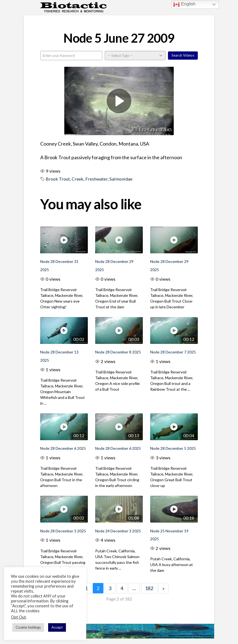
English (184, 4)
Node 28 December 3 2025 (63, 531)
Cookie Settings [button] (28, 627)
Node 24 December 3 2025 (118, 531)
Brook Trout (58, 179)
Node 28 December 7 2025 (173, 352)
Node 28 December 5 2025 (173, 448)
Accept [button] (57, 627)
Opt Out (18, 617)
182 (149, 588)
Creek (78, 179)
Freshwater (96, 179)
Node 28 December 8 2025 (118, 352)
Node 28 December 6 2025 (63, 448)
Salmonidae (121, 179)
